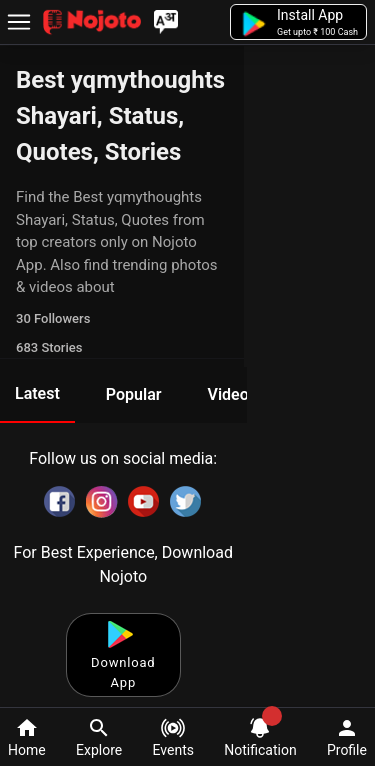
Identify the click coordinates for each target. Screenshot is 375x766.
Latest (37, 393)
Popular (134, 394)
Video (227, 394)
